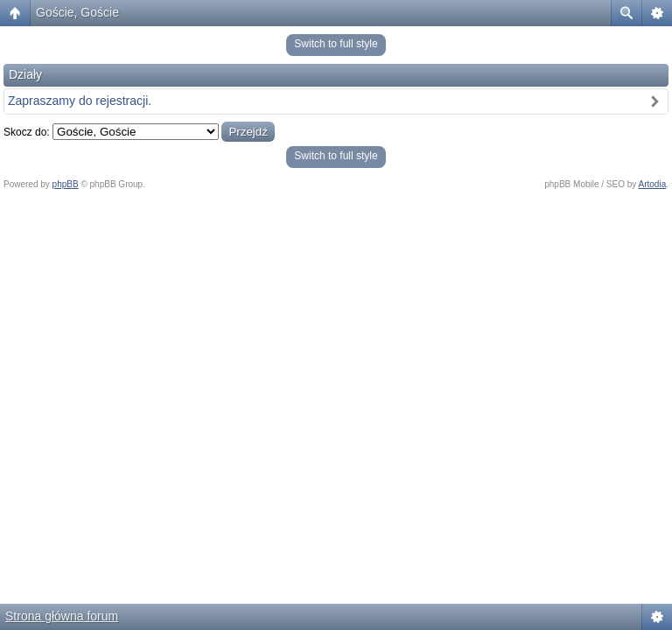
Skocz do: (27, 132)
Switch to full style (336, 44)
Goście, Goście (77, 12)
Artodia (653, 184)
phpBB (66, 184)
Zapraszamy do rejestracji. (80, 101)
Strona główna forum (62, 616)
